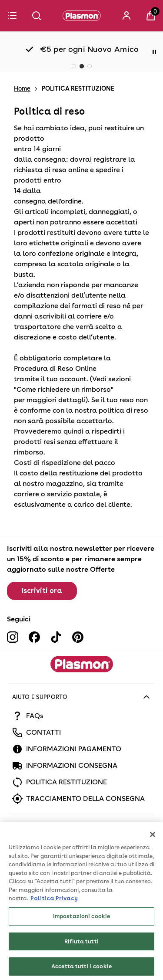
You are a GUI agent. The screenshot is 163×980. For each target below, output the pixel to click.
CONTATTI (43, 732)
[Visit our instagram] (13, 637)
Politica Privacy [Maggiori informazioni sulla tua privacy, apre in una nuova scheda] (54, 918)
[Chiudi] (153, 854)
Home (22, 88)
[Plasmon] (82, 16)
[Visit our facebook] (34, 637)
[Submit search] (37, 16)
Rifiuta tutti (81, 961)
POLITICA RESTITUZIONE (67, 782)
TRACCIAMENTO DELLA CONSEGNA (85, 799)
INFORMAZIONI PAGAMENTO (74, 749)
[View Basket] (151, 16)
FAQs (35, 716)
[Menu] (12, 16)
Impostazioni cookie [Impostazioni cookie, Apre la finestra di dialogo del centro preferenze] (81, 936)
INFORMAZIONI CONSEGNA (72, 765)
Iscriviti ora (42, 591)
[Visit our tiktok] (56, 637)
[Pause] (154, 52)
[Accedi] (126, 16)
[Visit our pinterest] (78, 637)
